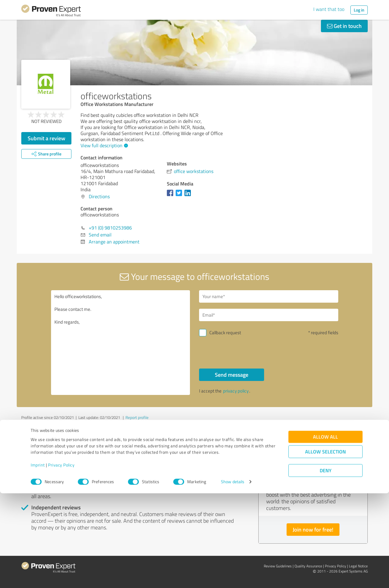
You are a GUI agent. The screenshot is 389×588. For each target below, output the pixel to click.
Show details (233, 577)
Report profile (137, 417)
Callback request (225, 333)
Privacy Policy (61, 560)
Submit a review (46, 138)
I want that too (329, 9)
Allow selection (325, 547)
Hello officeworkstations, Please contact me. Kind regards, (121, 343)
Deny (326, 565)
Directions (99, 196)
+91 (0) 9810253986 (110, 228)
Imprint (38, 560)
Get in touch (344, 26)
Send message (232, 375)
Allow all (325, 532)
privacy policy (236, 391)
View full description (103, 145)
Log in (359, 10)
